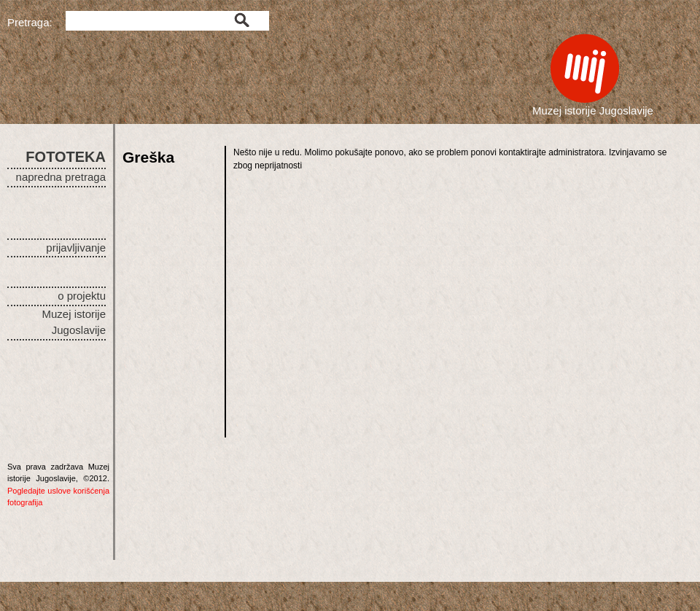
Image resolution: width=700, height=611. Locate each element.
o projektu (82, 296)
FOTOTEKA (66, 157)
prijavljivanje (76, 248)
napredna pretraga (61, 177)
